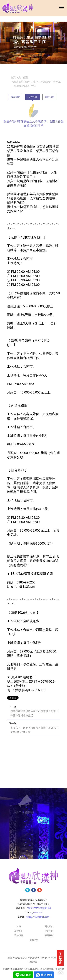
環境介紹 (19, 931)
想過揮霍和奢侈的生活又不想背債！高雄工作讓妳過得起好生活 (34, 713)
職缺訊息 (50, 97)
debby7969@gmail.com (38, 917)
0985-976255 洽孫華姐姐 (39, 908)
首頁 (19, 926)
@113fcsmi (37, 913)
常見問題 (49, 931)
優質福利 (49, 935)
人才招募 (33, 97)
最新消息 (16, 97)
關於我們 (49, 926)
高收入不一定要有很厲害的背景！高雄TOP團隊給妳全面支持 (34, 730)
